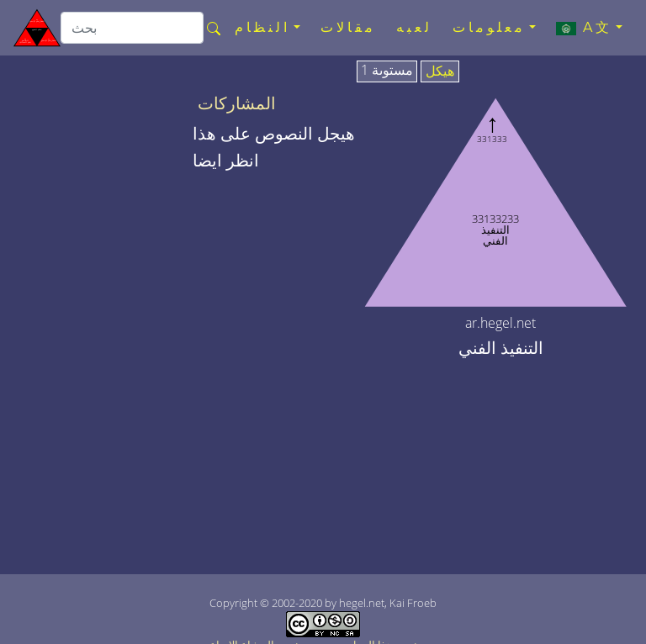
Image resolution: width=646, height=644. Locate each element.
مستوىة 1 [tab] (387, 71)
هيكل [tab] (440, 71)
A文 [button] (584, 28)
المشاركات (237, 103)
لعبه (414, 27)
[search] (132, 28)
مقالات (348, 27)
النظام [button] (262, 27)
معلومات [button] (489, 27)
